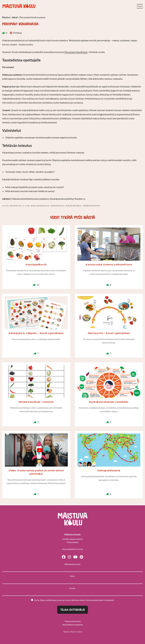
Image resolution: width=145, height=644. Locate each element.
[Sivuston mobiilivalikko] (140, 6)
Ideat (15, 17)
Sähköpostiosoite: (73, 564)
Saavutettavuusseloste (72, 625)
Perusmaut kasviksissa (76, 52)
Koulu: (73, 588)
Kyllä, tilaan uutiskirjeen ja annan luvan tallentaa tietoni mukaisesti (73, 600)
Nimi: (72, 576)
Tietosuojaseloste (73, 621)
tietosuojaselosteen (95, 600)
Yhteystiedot (72, 542)
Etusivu (6, 17)
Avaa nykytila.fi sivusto (73, 549)
